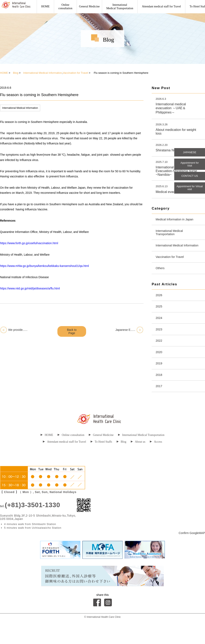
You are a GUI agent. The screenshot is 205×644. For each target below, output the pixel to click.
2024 (159, 329)
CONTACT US (190, 179)
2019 (159, 377)
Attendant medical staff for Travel (161, 6)
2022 (159, 353)
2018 (159, 389)
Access (156, 457)
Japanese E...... (125, 330)
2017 (159, 401)
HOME (45, 6)
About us (138, 457)
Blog (16, 73)
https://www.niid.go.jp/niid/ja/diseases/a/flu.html (30, 288)
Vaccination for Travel (75, 73)
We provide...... (18, 330)
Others (161, 277)
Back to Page (72, 331)
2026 (159, 304)
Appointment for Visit (190, 166)
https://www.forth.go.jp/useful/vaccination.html (29, 243)
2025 (159, 317)
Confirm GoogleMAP (192, 548)
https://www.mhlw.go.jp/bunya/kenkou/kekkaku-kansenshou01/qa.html (44, 266)
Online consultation (71, 450)
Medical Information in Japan (177, 221)
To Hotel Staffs (101, 457)
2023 (159, 341)
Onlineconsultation (65, 7)
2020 (159, 365)
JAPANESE (190, 153)
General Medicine (89, 6)
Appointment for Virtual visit (190, 192)
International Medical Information (43, 73)
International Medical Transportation (120, 7)
